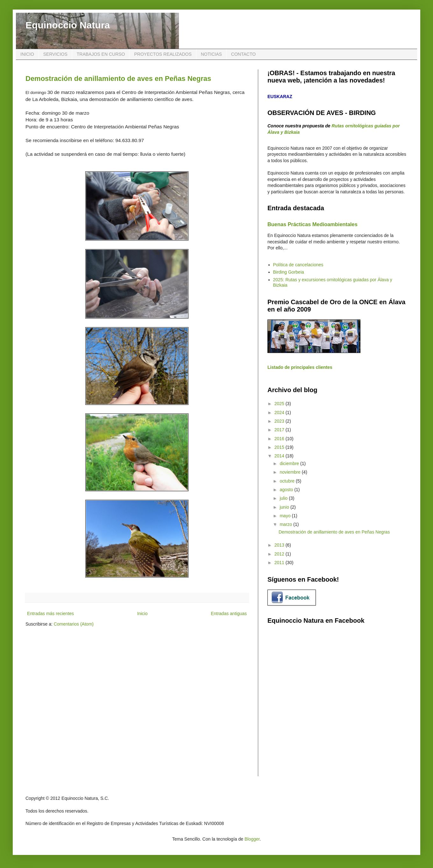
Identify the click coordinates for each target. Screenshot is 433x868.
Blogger (252, 839)
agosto (287, 490)
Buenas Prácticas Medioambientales (312, 224)
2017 (280, 430)
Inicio (142, 613)
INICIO (27, 54)
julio (284, 498)
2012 (280, 554)
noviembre (291, 472)
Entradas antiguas (229, 613)
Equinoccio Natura (68, 25)
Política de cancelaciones (298, 265)
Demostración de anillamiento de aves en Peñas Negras (118, 79)
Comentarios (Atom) (74, 624)
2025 (280, 404)
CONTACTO (243, 54)
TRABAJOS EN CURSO (101, 54)
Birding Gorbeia (289, 272)
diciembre (290, 463)
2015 (280, 447)
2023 (280, 421)
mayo (286, 516)
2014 (280, 456)
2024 (280, 412)
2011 (280, 563)
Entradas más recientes (50, 613)
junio (285, 507)
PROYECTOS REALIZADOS (163, 54)
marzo (286, 524)
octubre (288, 481)
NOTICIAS (211, 54)
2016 (280, 439)
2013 (280, 545)
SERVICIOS (55, 54)
